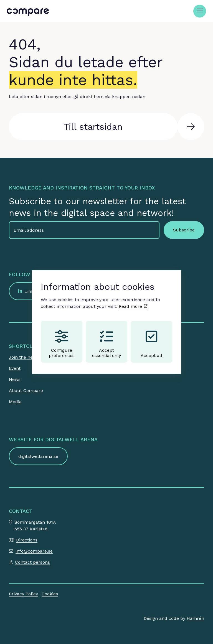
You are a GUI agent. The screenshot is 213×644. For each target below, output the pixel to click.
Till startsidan (93, 127)
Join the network (27, 357)
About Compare (26, 390)
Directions (27, 540)
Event (15, 368)
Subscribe (184, 230)
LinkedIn (34, 291)
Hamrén (195, 618)
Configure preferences (62, 344)
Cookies (50, 594)
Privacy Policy (23, 594)
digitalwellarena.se (38, 456)
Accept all (151, 344)
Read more (133, 306)
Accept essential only (106, 344)
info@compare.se (34, 551)
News (15, 379)
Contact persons (32, 562)
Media (15, 402)
